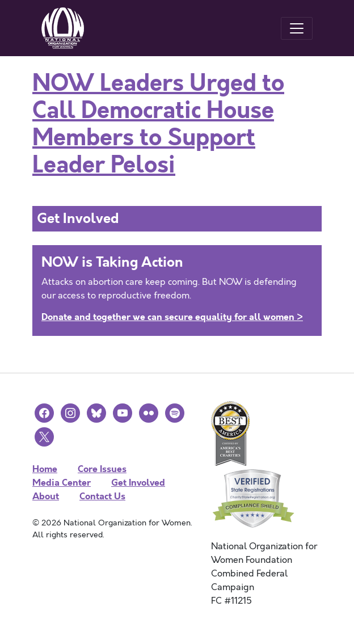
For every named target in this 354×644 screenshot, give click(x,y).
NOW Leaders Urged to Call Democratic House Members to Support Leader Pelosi (158, 124)
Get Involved (138, 483)
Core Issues (102, 469)
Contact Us (102, 496)
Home (45, 469)
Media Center (62, 483)
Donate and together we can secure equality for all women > (172, 317)
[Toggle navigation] (297, 28)
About (46, 496)
